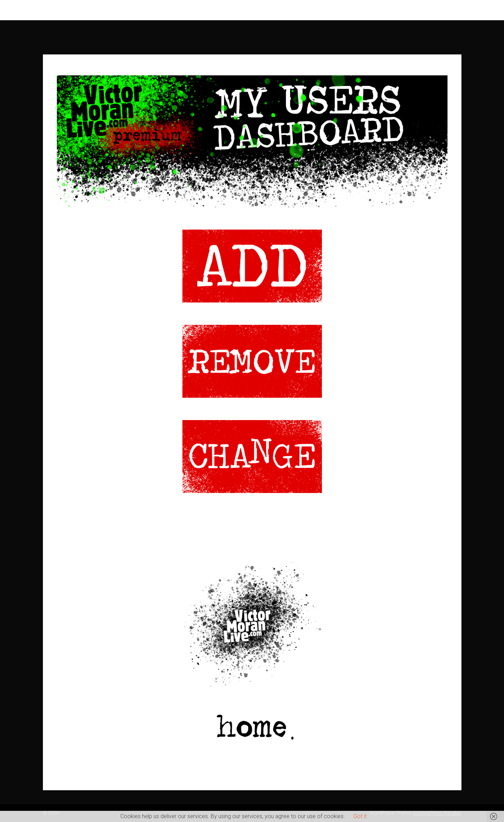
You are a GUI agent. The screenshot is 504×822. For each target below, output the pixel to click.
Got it (360, 816)
